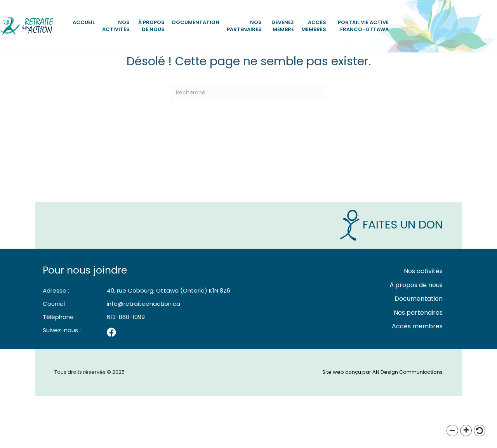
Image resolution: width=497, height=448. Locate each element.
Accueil (84, 22)
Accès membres (314, 26)
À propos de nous (151, 26)
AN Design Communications (408, 424)
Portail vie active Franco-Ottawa (363, 26)
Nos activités (116, 26)
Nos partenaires (244, 26)
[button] (452, 431)
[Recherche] (248, 145)
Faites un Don (391, 277)
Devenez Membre (283, 26)
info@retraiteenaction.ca (143, 356)
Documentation (196, 22)
